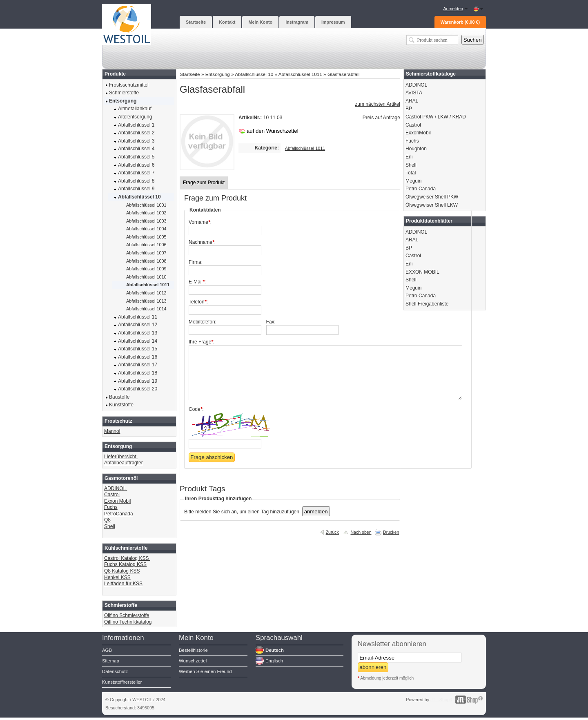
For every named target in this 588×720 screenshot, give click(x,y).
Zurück (332, 532)
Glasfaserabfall (343, 74)
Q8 (107, 520)
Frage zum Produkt (204, 183)
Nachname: (202, 242)
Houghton (416, 149)
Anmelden (453, 9)
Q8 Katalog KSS (122, 571)
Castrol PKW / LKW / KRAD (436, 117)
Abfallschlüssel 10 (254, 74)
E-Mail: (197, 282)
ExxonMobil (418, 133)
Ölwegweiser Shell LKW (432, 205)
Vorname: (200, 222)
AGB (107, 650)
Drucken (391, 532)
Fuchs (111, 507)
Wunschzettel (193, 661)
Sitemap (111, 661)
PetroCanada (119, 514)
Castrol (112, 495)
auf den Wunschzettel (273, 131)
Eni (409, 157)
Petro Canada (421, 189)
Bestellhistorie (193, 650)
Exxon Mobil (117, 501)
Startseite (190, 74)
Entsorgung (218, 74)
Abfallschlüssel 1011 (300, 74)
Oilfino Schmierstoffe (127, 615)
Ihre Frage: (202, 342)
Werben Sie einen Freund (205, 671)
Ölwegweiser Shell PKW (432, 197)
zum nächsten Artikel (378, 104)
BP (409, 109)
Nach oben (361, 532)
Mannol (112, 431)
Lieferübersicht (121, 457)
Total (411, 173)
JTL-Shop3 (441, 700)
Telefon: (198, 302)
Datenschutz (115, 671)
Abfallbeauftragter (124, 463)
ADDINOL (116, 488)
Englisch (274, 661)
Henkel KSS (117, 577)
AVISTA (414, 93)
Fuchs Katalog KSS (125, 564)
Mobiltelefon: (203, 322)
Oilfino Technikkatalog (128, 622)
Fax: (271, 322)
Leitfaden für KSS (123, 584)
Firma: (196, 262)
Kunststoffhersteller (122, 682)
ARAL (412, 101)
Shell (110, 526)
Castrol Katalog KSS (127, 558)
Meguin (413, 181)
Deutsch (275, 650)
